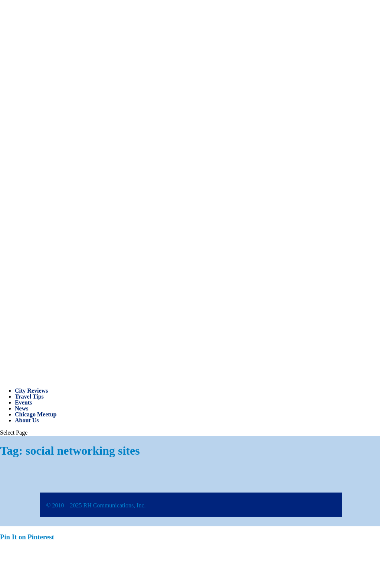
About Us (27, 420)
